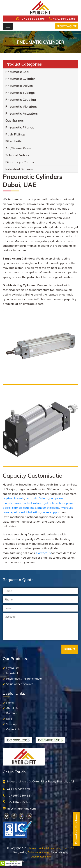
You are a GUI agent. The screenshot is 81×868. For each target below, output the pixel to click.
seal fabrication (30, 512)
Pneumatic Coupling (21, 100)
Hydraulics (13, 668)
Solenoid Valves (17, 155)
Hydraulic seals (14, 498)
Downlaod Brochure (76, 829)
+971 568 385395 (31, 19)
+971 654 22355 (62, 19)
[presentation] (30, 650)
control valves (32, 503)
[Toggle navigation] (8, 26)
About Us (12, 708)
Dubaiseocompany (41, 857)
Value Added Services (20, 684)
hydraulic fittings (37, 498)
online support (51, 512)
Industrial (12, 673)
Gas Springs (15, 120)
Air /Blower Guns (18, 148)
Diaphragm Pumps (20, 162)
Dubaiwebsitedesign (39, 852)
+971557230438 (19, 795)
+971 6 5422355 (18, 789)
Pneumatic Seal (17, 72)
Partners (12, 713)
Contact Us (13, 729)
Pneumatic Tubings (20, 93)
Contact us (43, 553)
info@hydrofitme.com (22, 808)
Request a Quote (67, 26)
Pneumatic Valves (19, 86)
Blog (9, 719)
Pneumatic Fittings (20, 127)
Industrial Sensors (19, 169)
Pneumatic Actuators (22, 113)
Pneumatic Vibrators (21, 106)
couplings (30, 508)
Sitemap (11, 724)
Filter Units (14, 141)
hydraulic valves (54, 503)
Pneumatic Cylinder (20, 79)
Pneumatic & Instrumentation (24, 679)
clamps (17, 508)
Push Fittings (15, 134)
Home (10, 703)
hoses (17, 503)
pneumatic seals (48, 508)
